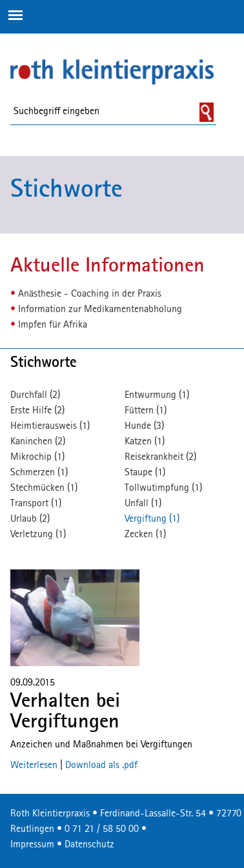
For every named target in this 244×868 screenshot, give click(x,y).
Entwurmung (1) (157, 395)
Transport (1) (36, 504)
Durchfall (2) (35, 395)
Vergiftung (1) (152, 519)
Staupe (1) (145, 473)
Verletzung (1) (38, 535)
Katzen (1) (145, 442)
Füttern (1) (146, 411)
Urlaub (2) (30, 519)
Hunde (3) (144, 426)
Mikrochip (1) (37, 457)
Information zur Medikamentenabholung (100, 310)
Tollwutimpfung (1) (163, 488)
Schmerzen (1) (39, 473)
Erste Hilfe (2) (37, 411)
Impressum (32, 845)
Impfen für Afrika (53, 325)
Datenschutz (89, 845)
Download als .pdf (101, 765)
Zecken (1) (145, 535)
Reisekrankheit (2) (160, 457)
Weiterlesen (34, 765)
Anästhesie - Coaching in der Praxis (90, 294)
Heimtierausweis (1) (50, 426)
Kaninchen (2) (38, 442)
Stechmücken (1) (44, 488)
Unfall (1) (143, 504)
